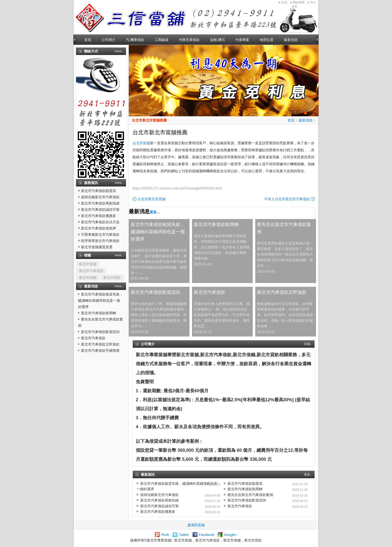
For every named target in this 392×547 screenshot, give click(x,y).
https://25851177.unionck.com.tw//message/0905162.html (177, 188)
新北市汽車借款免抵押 (98, 228)
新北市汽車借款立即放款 (100, 344)
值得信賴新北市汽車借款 (100, 197)
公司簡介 (108, 40)
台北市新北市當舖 (151, 199)
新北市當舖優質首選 (97, 247)
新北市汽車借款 (91, 271)
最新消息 (291, 40)
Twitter (184, 535)
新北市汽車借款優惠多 (98, 216)
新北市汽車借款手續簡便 (100, 350)
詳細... (308, 344)
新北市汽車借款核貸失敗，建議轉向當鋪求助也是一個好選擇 (100, 300)
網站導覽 (299, 2)
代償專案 (242, 40)
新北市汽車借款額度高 (98, 191)
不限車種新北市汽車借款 (100, 234)
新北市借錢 (88, 277)
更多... (308, 474)
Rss (313, 2)
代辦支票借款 (189, 40)
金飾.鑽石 (217, 40)
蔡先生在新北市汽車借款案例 (284, 228)
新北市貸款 (112, 277)
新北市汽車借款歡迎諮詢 (100, 332)
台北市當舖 (141, 143)
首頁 (284, 2)
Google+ (230, 535)
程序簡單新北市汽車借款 (100, 241)
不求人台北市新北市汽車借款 (287, 199)
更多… (155, 212)
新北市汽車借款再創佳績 (100, 203)
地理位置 (266, 40)
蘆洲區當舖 (196, 525)
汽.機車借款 (135, 40)
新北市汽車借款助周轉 (98, 313)
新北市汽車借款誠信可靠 (100, 209)
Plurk (165, 535)
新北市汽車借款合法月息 (100, 222)
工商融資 (161, 40)
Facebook (206, 535)
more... (119, 51)
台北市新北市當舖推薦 (149, 120)
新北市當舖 (88, 264)
